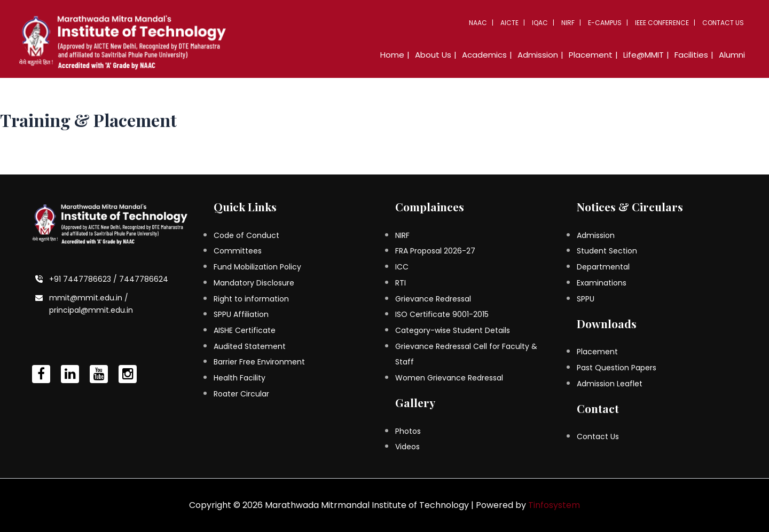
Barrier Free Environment (259, 362)
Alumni (732, 55)
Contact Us (723, 23)
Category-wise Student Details (453, 330)
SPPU (586, 299)
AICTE (509, 23)
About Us (433, 55)
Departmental (603, 267)
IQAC (540, 23)
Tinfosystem (554, 505)
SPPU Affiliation (241, 314)
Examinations (602, 283)
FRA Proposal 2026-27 (435, 251)
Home (392, 55)
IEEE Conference (662, 23)
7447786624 (144, 279)
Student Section (607, 251)
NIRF (568, 23)
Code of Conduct (246, 235)
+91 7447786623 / (84, 279)
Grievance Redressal (433, 299)
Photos (408, 431)
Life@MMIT (644, 55)
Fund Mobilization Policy (257, 267)
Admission (538, 55)
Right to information (251, 299)
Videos (407, 447)
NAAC (478, 23)
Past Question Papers (617, 368)
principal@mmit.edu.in (91, 310)
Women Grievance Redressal (449, 378)
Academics (484, 55)
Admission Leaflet (610, 384)
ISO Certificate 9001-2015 (442, 314)
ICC (402, 267)
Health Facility (240, 378)
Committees (238, 251)
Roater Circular (241, 394)
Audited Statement (250, 346)
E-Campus (605, 23)
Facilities (691, 55)
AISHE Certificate (245, 330)
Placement (591, 55)
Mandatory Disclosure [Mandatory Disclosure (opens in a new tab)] (254, 283)
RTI (401, 283)
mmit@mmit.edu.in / (89, 298)
